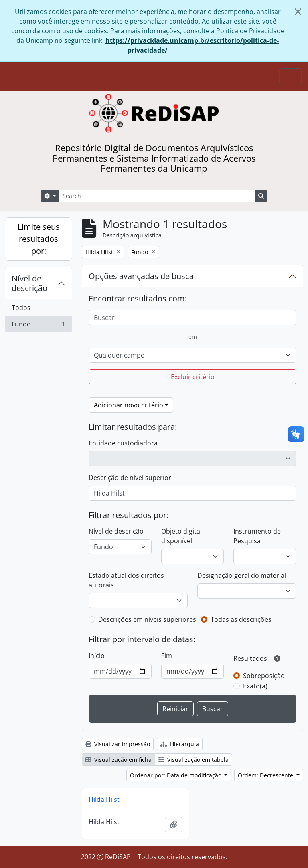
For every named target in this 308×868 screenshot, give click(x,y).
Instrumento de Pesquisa (257, 536)
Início (97, 656)
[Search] (157, 196)
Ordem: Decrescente (266, 775)
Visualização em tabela (194, 760)
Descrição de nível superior (130, 478)
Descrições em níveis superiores (147, 619)
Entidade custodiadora (123, 443)
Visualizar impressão (118, 744)
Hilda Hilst (104, 799)
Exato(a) (255, 686)
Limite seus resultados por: (39, 239)
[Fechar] (298, 12)
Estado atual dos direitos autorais (126, 580)
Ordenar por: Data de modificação (176, 775)
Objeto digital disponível (181, 536)
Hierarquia (180, 744)
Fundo (38, 326)
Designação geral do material (242, 575)
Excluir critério (193, 377)
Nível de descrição (29, 283)
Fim (167, 656)
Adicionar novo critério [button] (129, 405)
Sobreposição (264, 676)
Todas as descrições (241, 619)
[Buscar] (192, 318)
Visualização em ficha (119, 760)
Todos (21, 308)
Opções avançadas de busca (141, 276)
